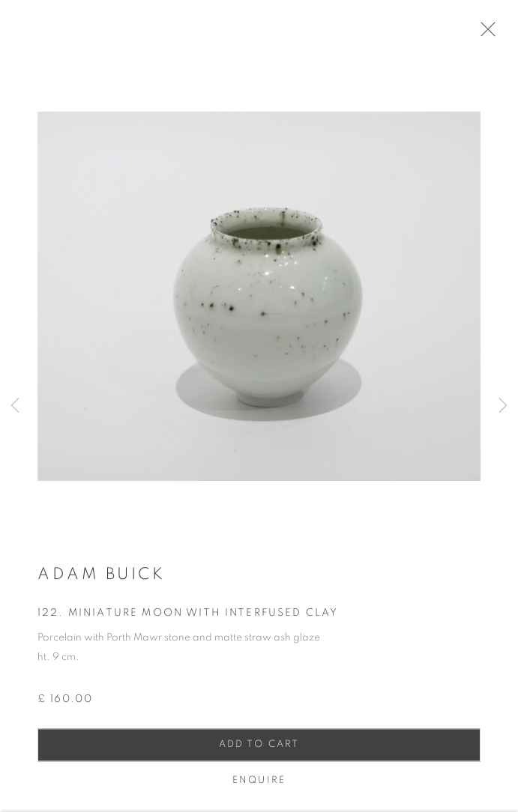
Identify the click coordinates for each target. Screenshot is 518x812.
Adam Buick (101, 579)
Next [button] (503, 406)
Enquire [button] (259, 785)
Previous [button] (15, 406)
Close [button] (491, 34)
